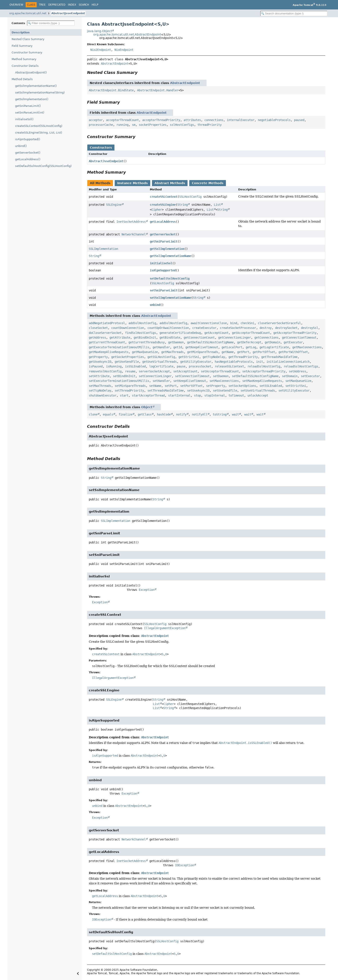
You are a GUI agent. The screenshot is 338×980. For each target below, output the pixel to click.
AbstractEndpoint (115, 64)
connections (214, 120)
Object (147, 407)
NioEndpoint (124, 50)
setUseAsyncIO (198, 390)
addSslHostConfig (142, 323)
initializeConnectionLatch (288, 362)
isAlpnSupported (163, 270)
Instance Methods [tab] (132, 183)
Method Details (22, 79)
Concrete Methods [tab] (208, 183)
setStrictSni (296, 386)
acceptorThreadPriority (161, 120)
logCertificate (161, 366)
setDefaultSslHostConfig (170, 278)
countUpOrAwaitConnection (168, 328)
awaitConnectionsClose (209, 323)
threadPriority (210, 125)
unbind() (21, 146)
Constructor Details (25, 66)
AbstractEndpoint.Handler (158, 90)
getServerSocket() (28, 153)
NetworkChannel (134, 234)
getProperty (98, 357)
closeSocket (98, 328)
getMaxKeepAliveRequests (109, 352)
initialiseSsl (161, 263)
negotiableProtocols (274, 120)
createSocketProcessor (238, 328)
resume (130, 371)
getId (178, 347)
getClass (145, 414)
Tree (42, 5)
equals (108, 414)
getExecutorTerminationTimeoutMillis (119, 347)
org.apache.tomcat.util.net (28, 13)
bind (234, 323)
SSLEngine (114, 205)
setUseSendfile (225, 390)
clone (93, 414)
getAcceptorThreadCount (251, 333)
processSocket (200, 366)
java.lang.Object (99, 31)
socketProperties (153, 125)
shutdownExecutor (103, 395)
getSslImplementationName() (36, 86)
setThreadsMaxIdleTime (166, 390)
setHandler (161, 381)
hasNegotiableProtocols (234, 362)
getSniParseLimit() (28, 106)
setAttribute (99, 376)
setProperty (216, 386)
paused (299, 120)
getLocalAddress (163, 222)
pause (181, 366)
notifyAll (200, 414)
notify (181, 414)
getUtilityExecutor (196, 362)
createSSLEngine (163, 205)
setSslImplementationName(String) (40, 93)
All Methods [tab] (100, 183)
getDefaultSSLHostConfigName (210, 342)
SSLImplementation (103, 249)
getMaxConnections (307, 347)
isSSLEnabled (135, 366)
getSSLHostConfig (161, 357)
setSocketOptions (242, 386)
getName (228, 352)
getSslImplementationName (171, 256)
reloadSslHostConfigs (301, 366)
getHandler (161, 347)
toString (220, 414)
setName (155, 386)
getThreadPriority (243, 357)
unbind (155, 305)
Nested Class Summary (28, 39)
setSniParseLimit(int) (30, 113)
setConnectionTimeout (192, 376)
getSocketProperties (128, 357)
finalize (125, 414)
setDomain (290, 376)
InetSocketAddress (131, 222)
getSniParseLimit (164, 241)
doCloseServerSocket (105, 333)
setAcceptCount (185, 371)
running (122, 125)
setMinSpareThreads (130, 386)
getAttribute (120, 338)
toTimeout (236, 395)
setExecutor (310, 376)
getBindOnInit (145, 338)
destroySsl (310, 328)
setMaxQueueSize (298, 381)
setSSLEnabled (271, 386)
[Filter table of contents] (51, 23)
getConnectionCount (199, 338)
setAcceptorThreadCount (220, 371)
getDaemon (176, 342)
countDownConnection (128, 328)
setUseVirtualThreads (258, 390)
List (217, 205)
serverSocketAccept (154, 371)
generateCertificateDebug (180, 333)
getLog (251, 347)
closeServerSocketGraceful (279, 323)
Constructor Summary (27, 52)
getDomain (272, 342)
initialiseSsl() (24, 119)
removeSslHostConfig (105, 371)
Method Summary (24, 59)
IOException (185, 865)
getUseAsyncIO (100, 362)
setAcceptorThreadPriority (264, 371)
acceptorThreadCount (122, 120)
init (260, 362)
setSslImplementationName (171, 298)
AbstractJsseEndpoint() (31, 72)
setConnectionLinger (155, 376)
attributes (192, 120)
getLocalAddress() (28, 159)
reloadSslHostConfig (264, 366)
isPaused (96, 366)
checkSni (247, 323)
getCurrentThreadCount (107, 342)
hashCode (164, 414)
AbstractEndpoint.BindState (111, 90)
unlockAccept (258, 395)
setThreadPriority (129, 390)
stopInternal (215, 395)
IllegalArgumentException (165, 628)
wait (235, 414)
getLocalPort (232, 347)
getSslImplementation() (32, 99)
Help (95, 5)
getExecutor (293, 342)
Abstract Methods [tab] (170, 183)
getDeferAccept (249, 342)
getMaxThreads (172, 352)
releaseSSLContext (229, 366)
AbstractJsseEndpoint (68, 13)
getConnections (266, 338)
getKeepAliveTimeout (202, 347)
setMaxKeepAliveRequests (262, 381)
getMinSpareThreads (203, 352)
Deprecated (57, 5)
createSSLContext (164, 197)
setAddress (297, 371)
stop (197, 395)
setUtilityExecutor (294, 390)
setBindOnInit (124, 376)
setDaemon (221, 376)
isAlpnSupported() (28, 139)
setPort (171, 386)
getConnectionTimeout (299, 338)
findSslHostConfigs (141, 333)
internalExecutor (241, 120)
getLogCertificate (274, 347)
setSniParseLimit (164, 290)
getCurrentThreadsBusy (147, 342)
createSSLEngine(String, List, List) (39, 133)
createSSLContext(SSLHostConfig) (39, 126)
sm (134, 125)
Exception (147, 590)
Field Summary (22, 46)
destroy (266, 328)
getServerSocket (163, 234)
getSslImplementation (167, 249)
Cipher (157, 210)
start (124, 395)
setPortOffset (191, 386)
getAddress (97, 338)
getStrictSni (189, 357)
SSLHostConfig (190, 197)
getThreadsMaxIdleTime (279, 357)
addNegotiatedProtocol (107, 323)
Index (72, 5)
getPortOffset (264, 352)
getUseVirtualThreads (160, 362)
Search (84, 5)
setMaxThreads (100, 386)
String (183, 205)
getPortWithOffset (293, 352)
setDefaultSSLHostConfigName (255, 376)
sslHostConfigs (182, 125)
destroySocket (286, 328)
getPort (243, 352)
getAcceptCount (216, 333)
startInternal (179, 395)
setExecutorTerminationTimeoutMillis (119, 381)
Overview (16, 5)
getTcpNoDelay (214, 357)
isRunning (114, 366)
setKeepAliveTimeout (190, 381)
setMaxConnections (224, 381)
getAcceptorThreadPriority (295, 333)
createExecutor (204, 328)
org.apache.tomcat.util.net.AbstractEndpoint (127, 34)
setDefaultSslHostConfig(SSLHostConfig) (43, 166)
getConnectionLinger (235, 338)
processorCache (101, 125)
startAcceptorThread (148, 395)
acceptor (96, 120)
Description (21, 32)
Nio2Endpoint (101, 50)
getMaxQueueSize (145, 352)
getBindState (170, 338)
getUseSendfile (127, 362)
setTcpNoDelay (100, 390)
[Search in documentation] (294, 13)
